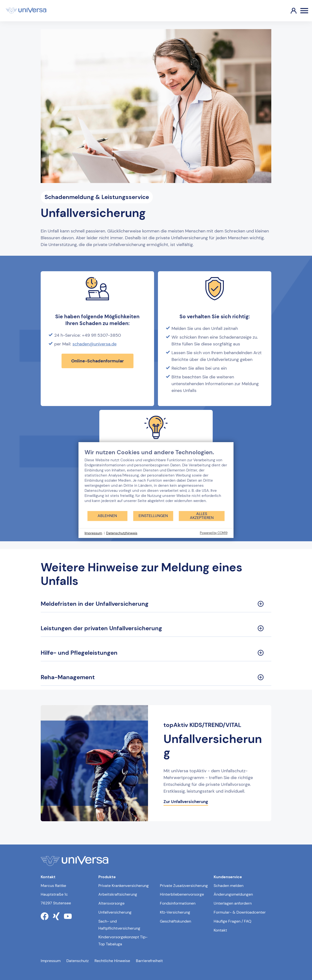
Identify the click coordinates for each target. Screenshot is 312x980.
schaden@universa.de (94, 344)
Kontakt (220, 930)
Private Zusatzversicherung (184, 886)
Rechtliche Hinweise (112, 961)
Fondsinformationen (178, 903)
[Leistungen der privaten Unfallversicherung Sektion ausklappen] (156, 628)
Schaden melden (229, 886)
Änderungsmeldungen (233, 894)
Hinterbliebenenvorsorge (182, 894)
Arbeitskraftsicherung (118, 894)
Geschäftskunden (175, 921)
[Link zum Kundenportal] (290, 11)
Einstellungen (153, 516)
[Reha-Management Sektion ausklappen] (156, 677)
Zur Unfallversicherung (186, 802)
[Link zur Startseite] (26, 11)
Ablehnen (107, 516)
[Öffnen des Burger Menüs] (304, 11)
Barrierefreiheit (149, 961)
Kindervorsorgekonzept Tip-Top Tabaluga (123, 940)
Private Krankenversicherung (124, 886)
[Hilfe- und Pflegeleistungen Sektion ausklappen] (156, 653)
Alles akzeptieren (202, 516)
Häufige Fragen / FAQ (233, 921)
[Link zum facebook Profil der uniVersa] (45, 916)
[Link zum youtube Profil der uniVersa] (68, 916)
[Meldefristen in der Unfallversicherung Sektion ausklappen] (156, 604)
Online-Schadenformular (97, 361)
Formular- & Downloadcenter (240, 912)
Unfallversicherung (115, 912)
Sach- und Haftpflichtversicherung (119, 925)
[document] (156, 480)
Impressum (51, 961)
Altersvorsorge (111, 903)
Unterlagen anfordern (233, 903)
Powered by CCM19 (214, 533)
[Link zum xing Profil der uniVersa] (56, 916)
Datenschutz (78, 961)
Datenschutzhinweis (122, 533)
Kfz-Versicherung (175, 912)
